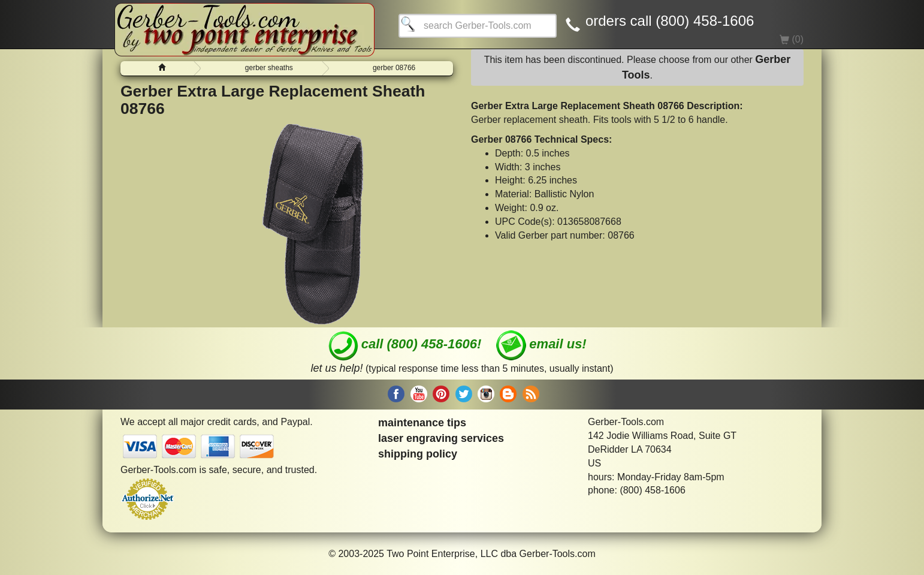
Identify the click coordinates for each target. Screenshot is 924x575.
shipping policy (418, 454)
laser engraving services (441, 438)
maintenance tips (422, 423)
